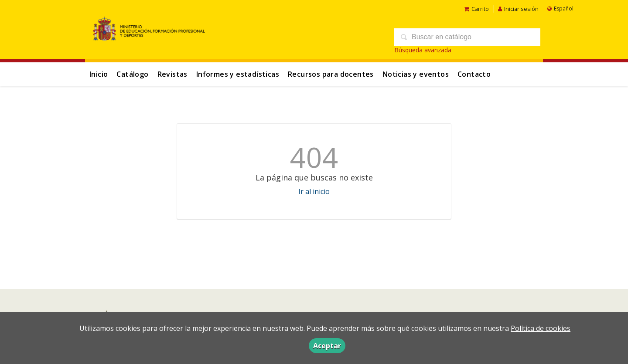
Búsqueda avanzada (423, 50)
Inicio (99, 74)
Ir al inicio (314, 191)
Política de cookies (541, 328)
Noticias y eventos (416, 74)
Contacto (474, 74)
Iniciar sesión (518, 9)
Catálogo (132, 74)
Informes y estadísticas (238, 74)
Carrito (476, 9)
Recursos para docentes (331, 74)
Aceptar (327, 346)
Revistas (172, 74)
